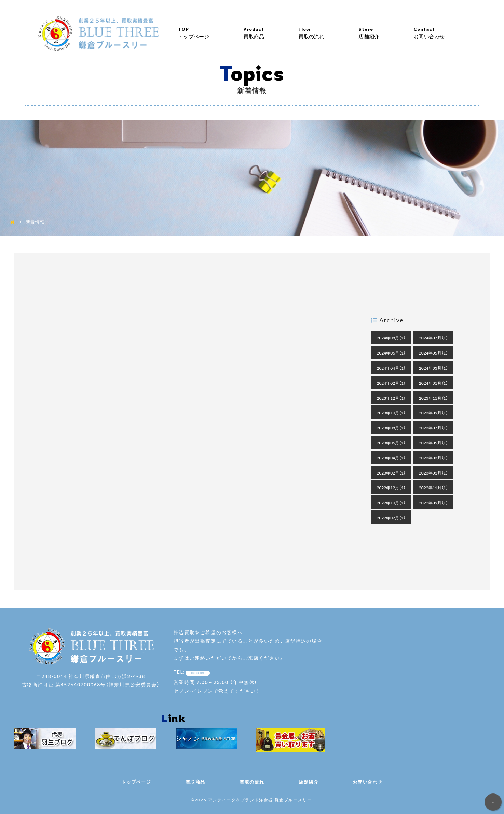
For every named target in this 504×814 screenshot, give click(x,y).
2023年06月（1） (391, 443)
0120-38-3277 (210, 672)
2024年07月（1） (433, 338)
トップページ (211, 33)
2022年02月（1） (391, 518)
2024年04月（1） (391, 368)
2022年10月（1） (391, 503)
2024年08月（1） (391, 338)
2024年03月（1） (433, 368)
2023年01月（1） (433, 473)
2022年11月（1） (433, 488)
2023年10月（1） (391, 413)
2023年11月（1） (433, 398)
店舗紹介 (386, 33)
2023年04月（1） (391, 458)
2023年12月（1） (391, 398)
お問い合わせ (446, 33)
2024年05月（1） (433, 353)
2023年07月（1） (433, 428)
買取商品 (271, 33)
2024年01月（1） (433, 383)
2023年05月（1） (433, 443)
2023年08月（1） (391, 428)
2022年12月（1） (391, 488)
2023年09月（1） (433, 413)
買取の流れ (328, 33)
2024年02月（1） (391, 383)
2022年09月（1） (433, 503)
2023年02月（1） (391, 473)
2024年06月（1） (391, 353)
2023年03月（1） (433, 458)
